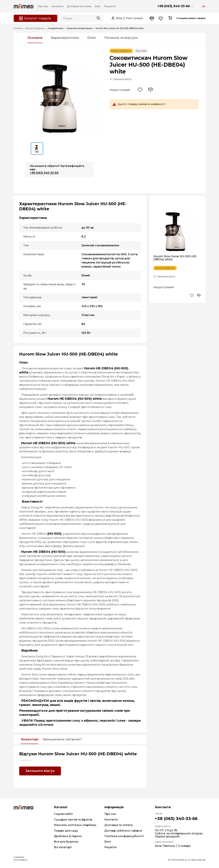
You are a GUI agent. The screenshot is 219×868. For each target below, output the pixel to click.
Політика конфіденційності (124, 836)
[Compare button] (152, 18)
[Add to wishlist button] (140, 90)
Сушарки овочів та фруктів (73, 820)
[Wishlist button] (161, 18)
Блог (108, 842)
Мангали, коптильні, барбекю (75, 825)
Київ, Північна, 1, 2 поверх (173, 846)
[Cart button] (170, 18)
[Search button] (98, 18)
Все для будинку (35, 28)
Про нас (110, 814)
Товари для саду (66, 831)
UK (204, 6)
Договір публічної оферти (123, 831)
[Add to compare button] (150, 90)
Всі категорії (63, 847)
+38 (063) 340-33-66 (174, 6)
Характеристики (65, 38)
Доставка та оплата (118, 825)
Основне (35, 38)
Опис (92, 38)
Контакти (111, 820)
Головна (18, 28)
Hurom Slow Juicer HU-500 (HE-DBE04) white (175, 258)
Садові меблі (63, 814)
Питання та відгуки (121, 38)
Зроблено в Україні (68, 836)
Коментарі (30, 740)
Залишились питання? (62, 740)
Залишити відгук (123, 79)
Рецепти (111, 847)
